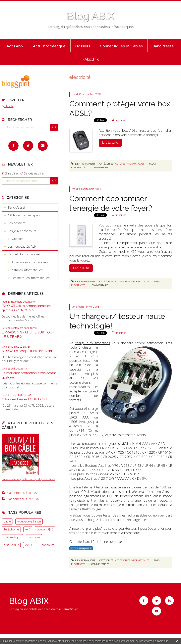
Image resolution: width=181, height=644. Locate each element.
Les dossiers (17, 223)
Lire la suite (110, 143)
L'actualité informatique (24, 254)
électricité (78, 168)
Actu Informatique (49, 46)
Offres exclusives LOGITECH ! (24, 399)
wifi (28, 529)
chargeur (91, 352)
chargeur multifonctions (92, 343)
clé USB (30, 545)
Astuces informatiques (27, 270)
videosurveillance (29, 521)
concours (48, 545)
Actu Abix (15, 46)
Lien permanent (83, 164)
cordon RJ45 (45, 529)
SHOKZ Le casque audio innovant (27, 351)
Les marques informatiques (31, 278)
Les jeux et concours (22, 231)
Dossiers (83, 46)
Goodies (18, 239)
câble (7, 521)
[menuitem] (15, 46)
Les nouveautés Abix (22, 246)
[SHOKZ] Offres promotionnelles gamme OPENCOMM (26, 308)
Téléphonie (11, 529)
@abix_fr (8, 106)
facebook (34, 537)
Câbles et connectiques (24, 215)
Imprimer (119, 120)
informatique (13, 537)
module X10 (127, 251)
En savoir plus (161, 641)
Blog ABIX (90, 16)
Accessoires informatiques (30, 262)
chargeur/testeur (124, 528)
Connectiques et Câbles (121, 46)
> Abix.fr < (90, 59)
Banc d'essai (163, 46)
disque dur (11, 545)
